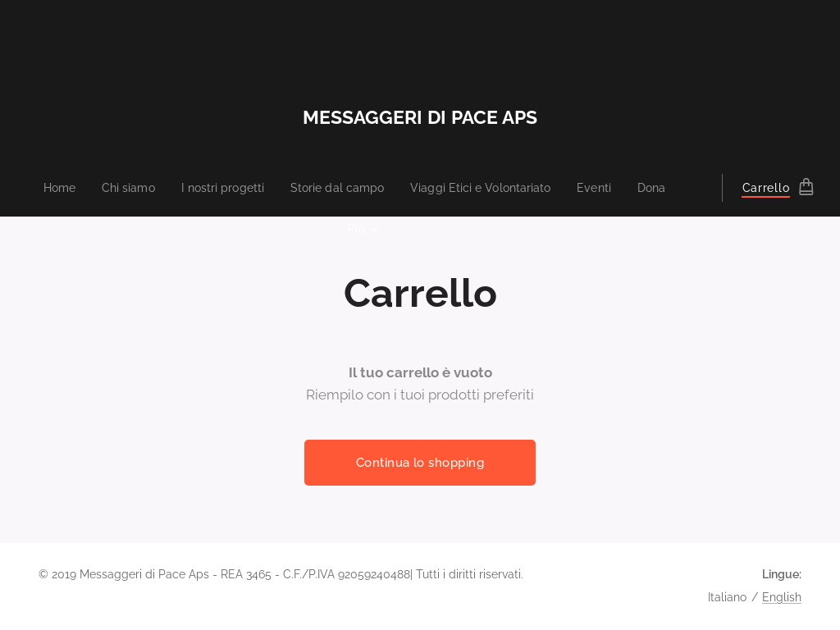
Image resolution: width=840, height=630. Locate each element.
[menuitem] (46, 188)
